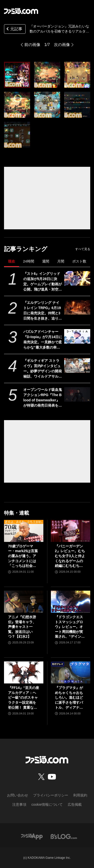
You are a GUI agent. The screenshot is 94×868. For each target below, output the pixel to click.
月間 (61, 261)
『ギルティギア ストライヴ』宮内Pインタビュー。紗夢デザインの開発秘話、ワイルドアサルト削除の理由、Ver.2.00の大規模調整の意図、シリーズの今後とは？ (43, 369)
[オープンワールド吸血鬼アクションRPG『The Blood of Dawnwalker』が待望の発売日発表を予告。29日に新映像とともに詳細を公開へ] (77, 394)
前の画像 (32, 45)
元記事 (14, 29)
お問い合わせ (18, 795)
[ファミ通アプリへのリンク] (32, 836)
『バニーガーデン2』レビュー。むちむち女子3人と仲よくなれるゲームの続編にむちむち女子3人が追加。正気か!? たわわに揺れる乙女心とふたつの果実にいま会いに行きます (70, 556)
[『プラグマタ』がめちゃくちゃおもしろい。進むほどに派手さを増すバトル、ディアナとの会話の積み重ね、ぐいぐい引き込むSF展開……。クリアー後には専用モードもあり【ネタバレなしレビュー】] (71, 672)
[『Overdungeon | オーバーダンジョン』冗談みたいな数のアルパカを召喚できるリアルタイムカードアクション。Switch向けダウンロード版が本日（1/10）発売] (17, 75)
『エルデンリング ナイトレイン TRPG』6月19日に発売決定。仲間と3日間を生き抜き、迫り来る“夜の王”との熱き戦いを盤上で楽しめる (43, 311)
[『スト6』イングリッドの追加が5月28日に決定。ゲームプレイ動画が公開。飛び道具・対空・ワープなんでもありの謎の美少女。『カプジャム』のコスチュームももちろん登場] (77, 278)
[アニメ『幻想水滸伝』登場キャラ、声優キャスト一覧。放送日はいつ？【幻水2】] (24, 602)
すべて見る (83, 249)
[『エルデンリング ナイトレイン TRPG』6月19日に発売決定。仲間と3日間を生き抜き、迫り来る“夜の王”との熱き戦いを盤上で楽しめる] (77, 307)
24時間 (29, 261)
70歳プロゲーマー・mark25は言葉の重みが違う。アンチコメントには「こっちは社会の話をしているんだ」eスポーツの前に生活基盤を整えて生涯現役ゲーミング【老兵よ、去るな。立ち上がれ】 (23, 556)
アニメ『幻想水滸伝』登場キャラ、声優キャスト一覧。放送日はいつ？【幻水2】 (22, 627)
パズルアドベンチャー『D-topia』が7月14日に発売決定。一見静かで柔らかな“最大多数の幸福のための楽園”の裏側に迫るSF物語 (43, 340)
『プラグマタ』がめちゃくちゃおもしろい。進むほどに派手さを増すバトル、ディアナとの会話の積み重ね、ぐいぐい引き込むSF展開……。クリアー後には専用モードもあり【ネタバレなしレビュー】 (69, 698)
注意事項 (19, 804)
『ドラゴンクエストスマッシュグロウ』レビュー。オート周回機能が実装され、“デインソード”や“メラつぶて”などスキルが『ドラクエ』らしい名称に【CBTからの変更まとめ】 (70, 627)
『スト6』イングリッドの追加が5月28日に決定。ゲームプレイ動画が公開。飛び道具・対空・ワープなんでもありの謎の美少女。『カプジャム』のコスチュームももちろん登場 (43, 282)
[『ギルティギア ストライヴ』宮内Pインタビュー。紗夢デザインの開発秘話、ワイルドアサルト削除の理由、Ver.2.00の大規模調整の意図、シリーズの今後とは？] (77, 365)
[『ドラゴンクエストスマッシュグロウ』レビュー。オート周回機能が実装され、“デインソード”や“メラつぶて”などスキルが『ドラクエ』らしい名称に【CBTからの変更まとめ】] (71, 602)
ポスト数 (79, 261)
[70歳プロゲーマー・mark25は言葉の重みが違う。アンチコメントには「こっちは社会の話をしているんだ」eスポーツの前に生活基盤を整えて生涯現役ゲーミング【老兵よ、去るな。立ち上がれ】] (24, 531)
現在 (12, 261)
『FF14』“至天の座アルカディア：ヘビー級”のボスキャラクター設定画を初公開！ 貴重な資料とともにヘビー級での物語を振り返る (24, 698)
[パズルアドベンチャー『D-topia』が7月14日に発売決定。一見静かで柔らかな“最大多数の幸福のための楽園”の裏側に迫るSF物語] (77, 336)
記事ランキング (26, 249)
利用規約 (80, 795)
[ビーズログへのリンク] (64, 836)
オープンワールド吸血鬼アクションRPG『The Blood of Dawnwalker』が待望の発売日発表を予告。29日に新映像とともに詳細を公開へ (43, 398)
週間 (46, 261)
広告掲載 (75, 804)
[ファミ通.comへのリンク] (21, 11)
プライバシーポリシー (51, 795)
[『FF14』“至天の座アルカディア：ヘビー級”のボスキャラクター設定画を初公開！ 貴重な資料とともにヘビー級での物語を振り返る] (24, 672)
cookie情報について (47, 804)
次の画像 (62, 45)
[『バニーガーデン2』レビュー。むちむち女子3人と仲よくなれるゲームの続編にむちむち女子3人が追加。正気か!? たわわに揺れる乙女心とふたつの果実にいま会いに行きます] (71, 531)
